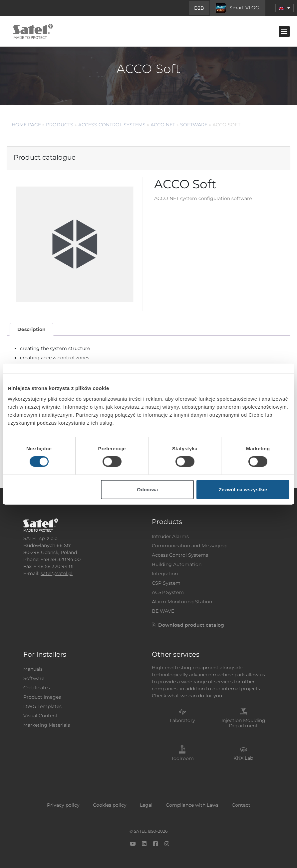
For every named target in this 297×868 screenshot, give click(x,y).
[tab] (31, 329)
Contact (241, 805)
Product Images (42, 697)
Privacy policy (63, 805)
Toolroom (182, 758)
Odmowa (147, 489)
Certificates (37, 688)
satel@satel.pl (57, 573)
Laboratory (182, 720)
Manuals (33, 669)
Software (194, 125)
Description (31, 329)
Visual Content (40, 716)
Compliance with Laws (192, 805)
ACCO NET (163, 125)
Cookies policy (110, 805)
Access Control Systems (112, 125)
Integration (165, 574)
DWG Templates (42, 706)
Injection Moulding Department (243, 723)
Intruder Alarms (170, 536)
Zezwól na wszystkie (243, 489)
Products (60, 125)
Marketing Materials (47, 725)
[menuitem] (285, 8)
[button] (284, 31)
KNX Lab (243, 758)
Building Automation (177, 564)
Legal (146, 805)
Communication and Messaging (189, 546)
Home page (26, 125)
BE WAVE (163, 611)
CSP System (166, 583)
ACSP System (168, 592)
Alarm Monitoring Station (182, 602)
